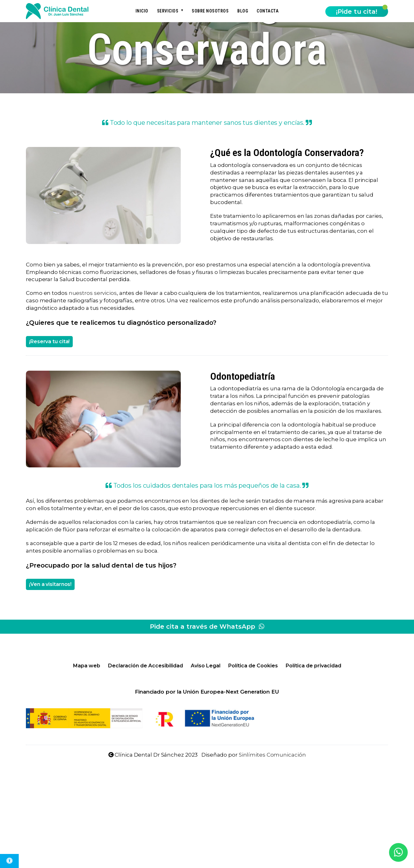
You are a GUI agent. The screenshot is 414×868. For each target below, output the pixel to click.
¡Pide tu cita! (357, 12)
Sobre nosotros (210, 11)
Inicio (142, 11)
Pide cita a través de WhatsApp (207, 627)
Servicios (168, 11)
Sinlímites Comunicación (272, 755)
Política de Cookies (253, 666)
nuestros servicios (93, 293)
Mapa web (87, 666)
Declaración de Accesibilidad (145, 666)
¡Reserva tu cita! (49, 341)
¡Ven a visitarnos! (50, 584)
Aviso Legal (206, 666)
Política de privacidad (313, 666)
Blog (243, 11)
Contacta (268, 11)
